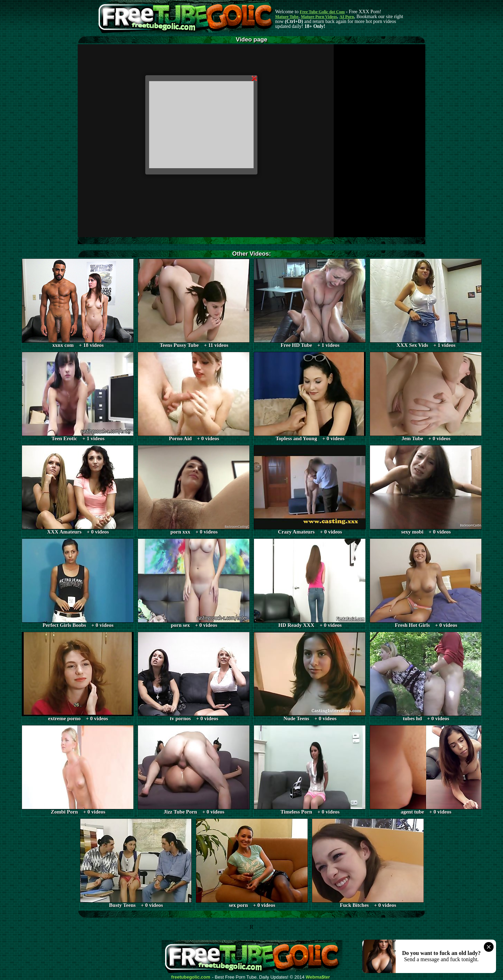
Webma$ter (318, 977)
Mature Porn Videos (319, 17)
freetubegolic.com (191, 977)
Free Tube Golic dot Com (322, 12)
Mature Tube (287, 17)
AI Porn (347, 17)
